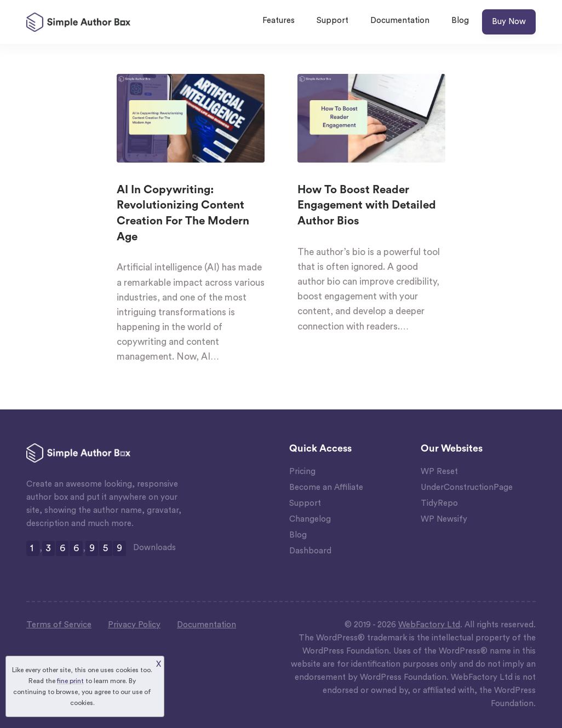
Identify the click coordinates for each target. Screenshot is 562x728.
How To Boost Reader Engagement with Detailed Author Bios (367, 206)
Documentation (400, 21)
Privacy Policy (134, 625)
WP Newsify (444, 519)
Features (279, 21)
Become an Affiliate (326, 487)
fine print (70, 681)
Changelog (310, 519)
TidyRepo (439, 503)
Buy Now (509, 22)
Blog (460, 21)
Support (332, 21)
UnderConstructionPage (467, 487)
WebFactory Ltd (429, 625)
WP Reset (439, 472)
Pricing (302, 472)
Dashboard (310, 551)
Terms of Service (59, 625)
